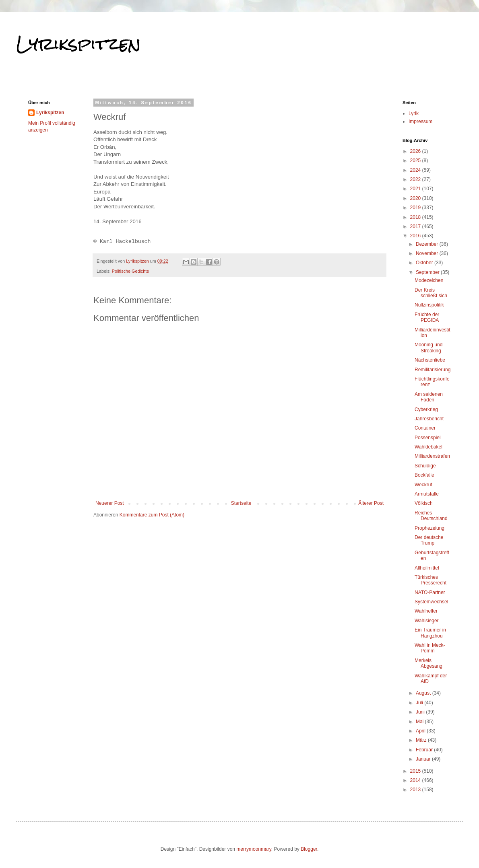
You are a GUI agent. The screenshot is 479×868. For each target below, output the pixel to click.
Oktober (425, 263)
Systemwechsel (431, 602)
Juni (421, 712)
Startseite (241, 503)
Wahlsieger (427, 621)
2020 (416, 198)
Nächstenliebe (430, 360)
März (422, 740)
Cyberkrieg (426, 409)
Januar (424, 759)
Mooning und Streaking (428, 348)
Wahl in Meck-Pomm (430, 648)
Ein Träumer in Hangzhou (430, 633)
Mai (420, 722)
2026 (416, 151)
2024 (416, 170)
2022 (416, 179)
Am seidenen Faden (429, 397)
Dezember (428, 244)
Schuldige (425, 466)
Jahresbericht (429, 419)
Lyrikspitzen (78, 44)
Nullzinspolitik (429, 305)
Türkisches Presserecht (430, 580)
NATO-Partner (430, 592)
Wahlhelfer (426, 611)
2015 (416, 771)
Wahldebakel (428, 447)
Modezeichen (429, 280)
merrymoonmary (254, 849)
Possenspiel (428, 438)
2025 (416, 160)
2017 (416, 226)
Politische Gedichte (130, 271)
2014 (416, 780)
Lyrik (414, 113)
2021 (416, 189)
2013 (416, 790)
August (424, 693)
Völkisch (424, 503)
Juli (420, 703)
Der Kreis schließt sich (431, 293)
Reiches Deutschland (431, 516)
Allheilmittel (427, 568)
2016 (416, 236)
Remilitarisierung (433, 370)
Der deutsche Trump (429, 540)
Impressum (420, 121)
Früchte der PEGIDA (427, 317)
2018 (416, 217)
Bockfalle (424, 475)
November (428, 253)
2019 (416, 208)
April (421, 731)
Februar (425, 750)
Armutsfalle (427, 494)
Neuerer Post (110, 503)
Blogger (309, 849)
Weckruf (423, 485)
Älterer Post (371, 503)
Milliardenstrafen (432, 456)
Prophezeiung (429, 528)
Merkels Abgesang (428, 663)
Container (425, 428)
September (428, 272)
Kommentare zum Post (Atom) (152, 515)
